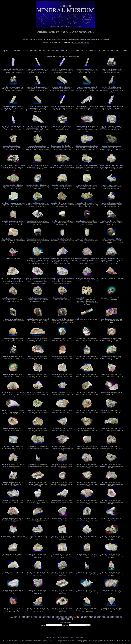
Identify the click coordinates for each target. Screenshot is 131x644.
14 (43, 51)
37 (118, 51)
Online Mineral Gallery (81, 43)
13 (40, 51)
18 (56, 51)
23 (72, 51)
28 (88, 51)
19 (60, 51)
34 (108, 51)
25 (79, 51)
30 (95, 51)
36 (115, 51)
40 (128, 51)
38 (121, 51)
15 (47, 51)
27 (85, 51)
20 (63, 51)
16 (50, 51)
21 (66, 51)
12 (37, 51)
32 (101, 51)
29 (92, 51)
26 (82, 51)
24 (75, 51)
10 (30, 51)
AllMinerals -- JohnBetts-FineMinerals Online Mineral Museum (65, 637)
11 (33, 51)
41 (66, 53)
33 (105, 51)
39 (124, 51)
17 (53, 51)
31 (98, 51)
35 (111, 51)
